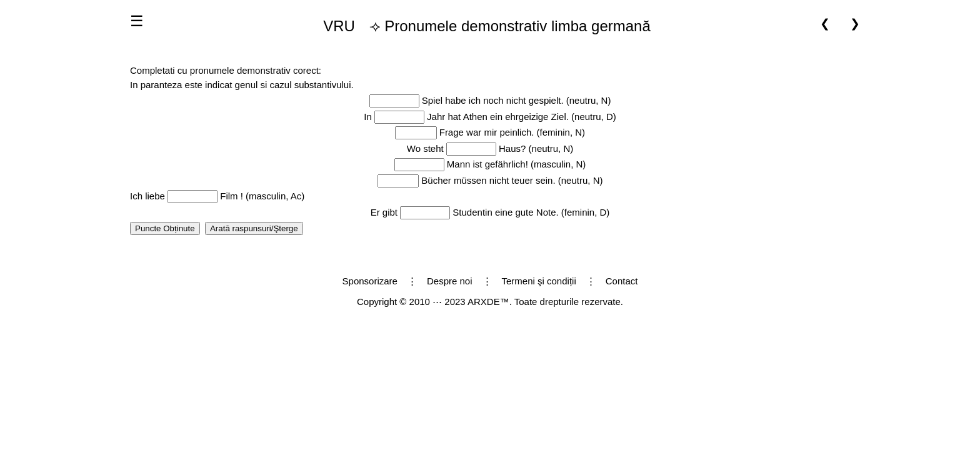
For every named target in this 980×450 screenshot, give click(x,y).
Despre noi (450, 281)
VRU (339, 26)
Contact (622, 281)
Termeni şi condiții (539, 281)
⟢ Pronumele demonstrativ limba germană (482, 26)
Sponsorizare (370, 281)
